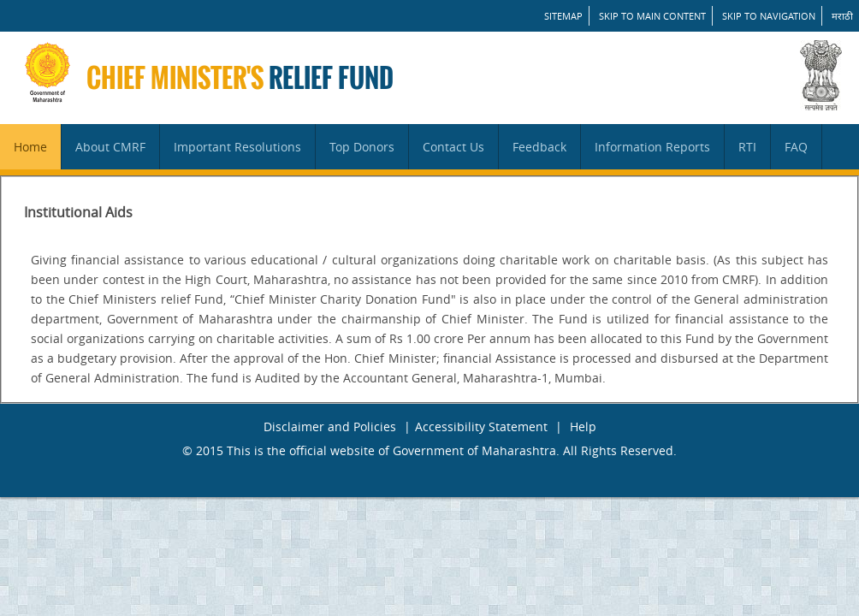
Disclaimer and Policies (330, 426)
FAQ (796, 147)
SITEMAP (563, 16)
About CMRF (110, 147)
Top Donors (362, 147)
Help (583, 426)
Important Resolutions (237, 147)
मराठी (842, 16)
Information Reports (652, 147)
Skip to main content (652, 16)
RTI (747, 147)
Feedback (539, 147)
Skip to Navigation (769, 16)
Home (30, 147)
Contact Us (453, 147)
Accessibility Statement (481, 426)
